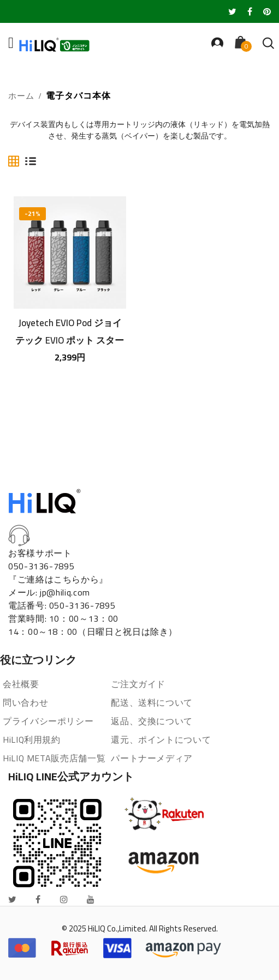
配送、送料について (152, 702)
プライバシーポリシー (48, 721)
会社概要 (21, 684)
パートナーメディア (152, 758)
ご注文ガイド (138, 684)
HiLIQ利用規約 (32, 739)
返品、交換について (152, 721)
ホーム (21, 96)
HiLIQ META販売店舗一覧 (54, 758)
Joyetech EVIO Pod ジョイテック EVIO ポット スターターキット (70, 331)
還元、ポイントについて (161, 739)
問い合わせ (25, 702)
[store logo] (66, 44)
